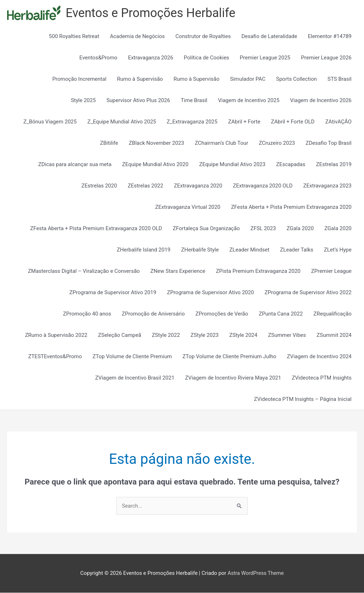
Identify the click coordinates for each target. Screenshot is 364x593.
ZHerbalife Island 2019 (143, 250)
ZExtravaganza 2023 (327, 186)
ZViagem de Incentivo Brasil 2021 (135, 378)
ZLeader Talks (297, 250)
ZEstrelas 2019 (334, 165)
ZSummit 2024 (334, 335)
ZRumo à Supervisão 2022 (56, 335)
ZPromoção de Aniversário (153, 314)
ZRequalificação (333, 314)
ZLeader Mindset (249, 250)
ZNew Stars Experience (178, 271)
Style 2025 (83, 101)
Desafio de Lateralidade (269, 37)
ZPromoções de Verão (222, 314)
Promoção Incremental (79, 79)
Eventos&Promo (98, 58)
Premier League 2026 (326, 58)
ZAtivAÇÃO (338, 122)
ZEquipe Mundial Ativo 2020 (156, 165)
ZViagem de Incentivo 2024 (319, 357)
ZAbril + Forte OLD (293, 122)
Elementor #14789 (330, 37)
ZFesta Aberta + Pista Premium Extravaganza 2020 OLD (96, 229)
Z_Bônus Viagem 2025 (50, 122)
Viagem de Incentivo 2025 (249, 101)
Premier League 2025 (265, 58)
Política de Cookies (207, 58)
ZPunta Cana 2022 (281, 314)
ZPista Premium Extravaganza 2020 (258, 271)
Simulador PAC (248, 79)
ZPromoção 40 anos (87, 314)
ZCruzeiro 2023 (277, 143)
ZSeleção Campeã (120, 335)
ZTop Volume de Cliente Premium (132, 357)
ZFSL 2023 (263, 229)
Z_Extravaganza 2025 (192, 122)
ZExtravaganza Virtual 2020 (188, 207)
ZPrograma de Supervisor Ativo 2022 (308, 293)
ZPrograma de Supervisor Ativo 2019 (113, 293)
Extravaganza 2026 (151, 58)
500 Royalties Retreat (74, 37)
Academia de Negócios (137, 37)
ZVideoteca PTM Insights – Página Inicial (303, 399)
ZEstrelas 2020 (99, 186)
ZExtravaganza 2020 (198, 186)
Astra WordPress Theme (256, 573)
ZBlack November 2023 (156, 143)
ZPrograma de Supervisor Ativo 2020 (211, 293)
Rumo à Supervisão (140, 79)
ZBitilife (109, 143)
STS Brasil (339, 79)
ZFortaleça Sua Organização (206, 229)
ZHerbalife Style (200, 250)
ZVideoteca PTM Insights (322, 378)
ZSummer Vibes (287, 335)
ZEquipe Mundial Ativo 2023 (232, 165)
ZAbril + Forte (244, 122)
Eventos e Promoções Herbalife (152, 13)
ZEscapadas (291, 165)
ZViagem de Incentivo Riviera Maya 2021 (233, 378)
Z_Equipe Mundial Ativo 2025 (122, 122)
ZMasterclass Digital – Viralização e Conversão (84, 271)
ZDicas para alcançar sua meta (75, 165)
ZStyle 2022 (166, 335)
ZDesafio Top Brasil (329, 143)
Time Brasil (194, 101)
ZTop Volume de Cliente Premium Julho (229, 357)
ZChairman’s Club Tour (221, 143)
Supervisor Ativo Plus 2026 (138, 101)
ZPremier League (331, 271)
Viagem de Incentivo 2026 (321, 101)
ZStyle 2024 (243, 335)
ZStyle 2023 (205, 335)
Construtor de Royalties (203, 37)
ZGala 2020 (300, 229)
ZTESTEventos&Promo (55, 357)
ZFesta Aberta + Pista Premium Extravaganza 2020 (291, 207)
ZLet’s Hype (338, 250)
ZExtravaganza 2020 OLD (263, 186)
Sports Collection (297, 79)
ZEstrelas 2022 (145, 186)
